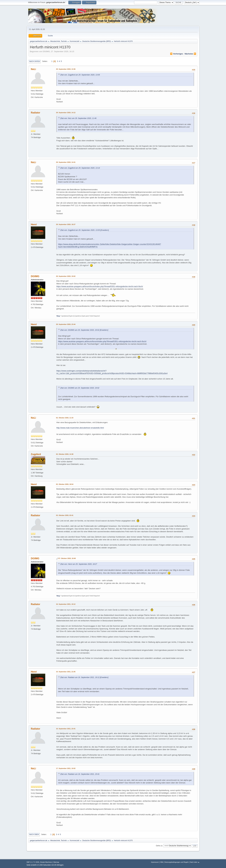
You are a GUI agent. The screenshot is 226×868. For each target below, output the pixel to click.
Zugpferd (36, 454)
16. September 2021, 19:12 (66, 604)
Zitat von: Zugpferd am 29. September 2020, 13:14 (80, 168)
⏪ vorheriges (176, 54)
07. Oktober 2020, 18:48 (67, 558)
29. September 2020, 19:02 (66, 276)
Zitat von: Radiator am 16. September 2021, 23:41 (80, 774)
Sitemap (56, 862)
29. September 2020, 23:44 (66, 324)
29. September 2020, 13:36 (66, 69)
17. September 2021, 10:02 (66, 768)
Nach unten (35, 61)
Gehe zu (159, 846)
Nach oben (34, 834)
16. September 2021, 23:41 (66, 729)
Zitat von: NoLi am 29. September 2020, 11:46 (78, 118)
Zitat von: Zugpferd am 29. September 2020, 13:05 (80, 75)
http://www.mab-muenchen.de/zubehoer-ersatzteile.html (80, 428)
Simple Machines (46, 862)
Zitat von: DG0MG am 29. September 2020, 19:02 (80, 330)
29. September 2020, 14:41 (66, 162)
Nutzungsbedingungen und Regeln (177, 862)
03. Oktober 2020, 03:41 (65, 515)
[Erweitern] (104, 230)
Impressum (155, 862)
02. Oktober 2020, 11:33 (65, 418)
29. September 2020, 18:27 (66, 224)
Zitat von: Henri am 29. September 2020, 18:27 (79, 564)
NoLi (33, 69)
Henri (34, 224)
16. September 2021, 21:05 (66, 672)
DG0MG (35, 276)
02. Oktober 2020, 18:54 (65, 484)
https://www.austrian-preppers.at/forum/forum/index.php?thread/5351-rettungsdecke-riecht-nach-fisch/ (100, 286)
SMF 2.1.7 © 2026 (33, 862)
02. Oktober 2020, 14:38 (65, 454)
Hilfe (162, 862)
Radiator (36, 113)
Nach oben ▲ (195, 862)
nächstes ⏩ (190, 54)
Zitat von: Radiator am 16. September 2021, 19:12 (80, 677)
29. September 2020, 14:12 (66, 113)
